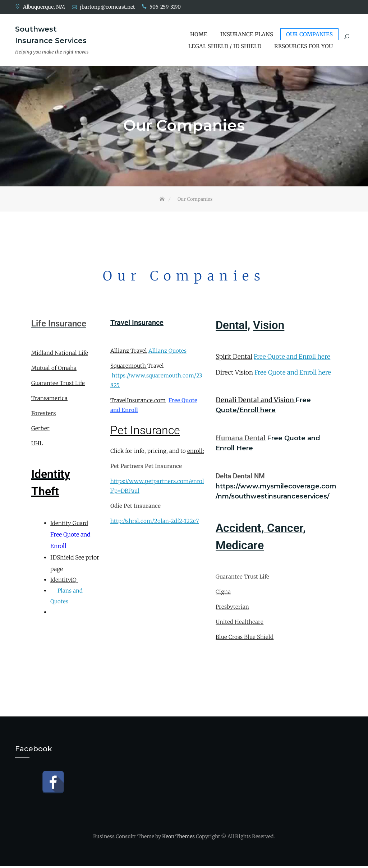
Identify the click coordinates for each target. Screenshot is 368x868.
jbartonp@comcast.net (107, 7)
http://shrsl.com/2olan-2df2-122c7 (155, 523)
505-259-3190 (165, 7)
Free (303, 402)
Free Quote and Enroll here (292, 359)
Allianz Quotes (167, 352)
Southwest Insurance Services (51, 35)
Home (199, 34)
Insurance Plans (247, 34)
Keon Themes (178, 838)
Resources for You (303, 46)
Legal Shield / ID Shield (225, 46)
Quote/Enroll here (246, 412)
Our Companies (309, 34)
